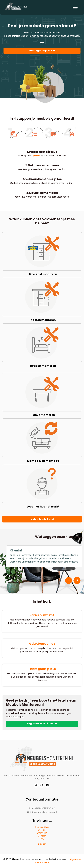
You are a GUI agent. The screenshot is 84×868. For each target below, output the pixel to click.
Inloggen (42, 844)
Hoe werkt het (42, 827)
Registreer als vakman (42, 724)
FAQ (42, 839)
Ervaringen (42, 833)
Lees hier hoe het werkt (42, 519)
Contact (42, 836)
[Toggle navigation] (75, 7)
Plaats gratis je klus (42, 51)
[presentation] (69, 580)
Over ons (42, 830)
